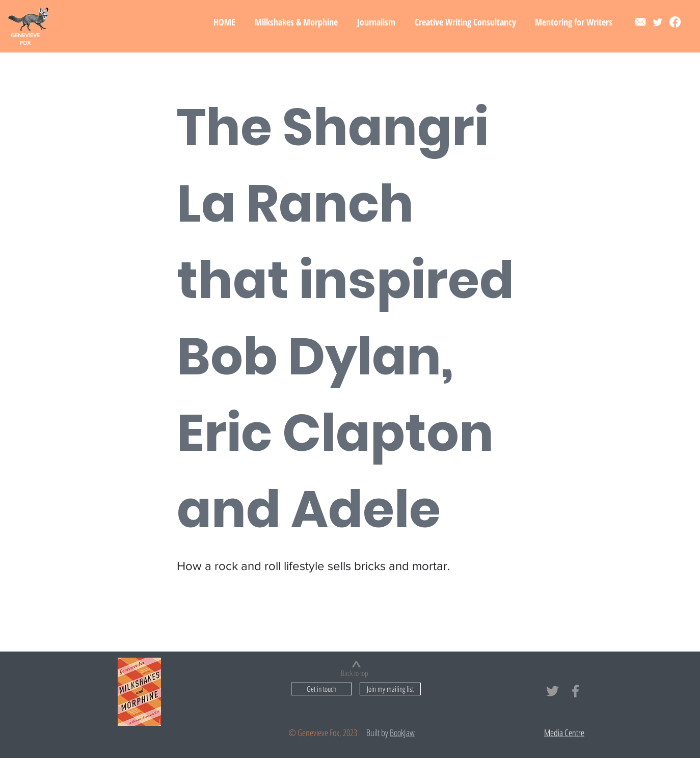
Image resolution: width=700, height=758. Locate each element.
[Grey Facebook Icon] (575, 691)
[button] (296, 22)
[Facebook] (675, 22)
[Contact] (640, 22)
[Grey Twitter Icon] (553, 691)
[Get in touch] (321, 689)
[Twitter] (658, 22)
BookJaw (402, 733)
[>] (356, 665)
